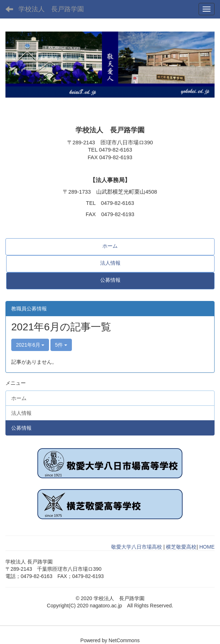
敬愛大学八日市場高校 (137, 547)
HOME (207, 547)
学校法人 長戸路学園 (51, 9)
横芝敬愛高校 (181, 547)
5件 (61, 345)
